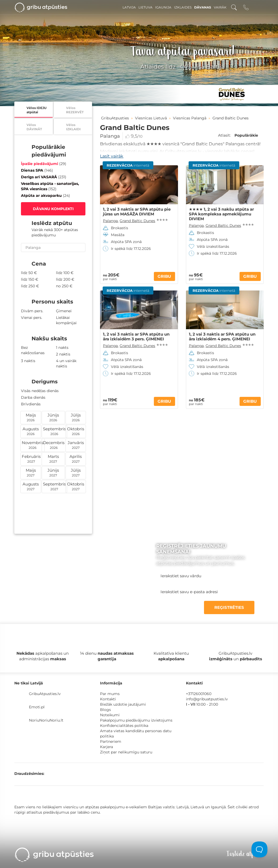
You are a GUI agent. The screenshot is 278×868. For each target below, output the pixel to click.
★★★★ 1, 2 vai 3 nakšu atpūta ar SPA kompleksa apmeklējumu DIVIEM (221, 214)
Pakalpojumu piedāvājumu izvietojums (136, 720)
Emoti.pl (37, 707)
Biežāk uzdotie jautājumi (123, 704)
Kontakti (108, 699)
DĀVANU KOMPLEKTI (53, 209)
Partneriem (111, 741)
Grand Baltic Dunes (137, 221)
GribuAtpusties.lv (45, 694)
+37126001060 (199, 694)
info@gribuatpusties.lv (207, 699)
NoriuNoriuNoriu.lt (46, 720)
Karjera (107, 747)
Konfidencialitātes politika (124, 726)
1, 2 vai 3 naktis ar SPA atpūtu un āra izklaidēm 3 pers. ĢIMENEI (136, 337)
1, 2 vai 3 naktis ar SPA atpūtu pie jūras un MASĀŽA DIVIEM (137, 212)
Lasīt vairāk (112, 156)
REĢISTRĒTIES (229, 607)
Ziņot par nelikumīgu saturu (126, 752)
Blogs (105, 710)
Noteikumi (110, 715)
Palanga (110, 136)
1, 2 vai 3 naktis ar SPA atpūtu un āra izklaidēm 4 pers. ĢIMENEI (222, 337)
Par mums (110, 694)
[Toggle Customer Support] (259, 849)
